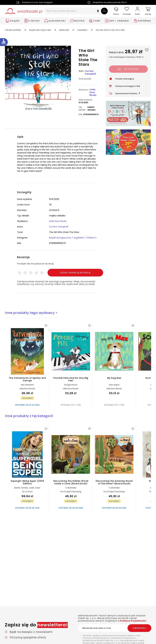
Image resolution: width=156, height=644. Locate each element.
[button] (98, 11)
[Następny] (148, 469)
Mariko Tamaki (21, 488)
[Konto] (137, 11)
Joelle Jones (35, 488)
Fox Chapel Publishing (71, 492)
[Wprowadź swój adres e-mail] (115, 628)
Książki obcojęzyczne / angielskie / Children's (73, 238)
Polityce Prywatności (133, 621)
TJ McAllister (71, 488)
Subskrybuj (139, 628)
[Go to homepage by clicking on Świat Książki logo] (24, 11)
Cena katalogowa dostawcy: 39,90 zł (126, 57)
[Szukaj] (104, 11)
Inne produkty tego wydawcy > (31, 313)
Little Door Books (93, 92)
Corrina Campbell (90, 72)
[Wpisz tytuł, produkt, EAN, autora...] (76, 11)
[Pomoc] (116, 11)
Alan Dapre (114, 385)
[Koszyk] (148, 11)
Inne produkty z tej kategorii (29, 416)
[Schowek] (127, 11)
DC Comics (27, 492)
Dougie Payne (71, 385)
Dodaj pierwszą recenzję (75, 273)
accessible (4, 42)
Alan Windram (27, 385)
